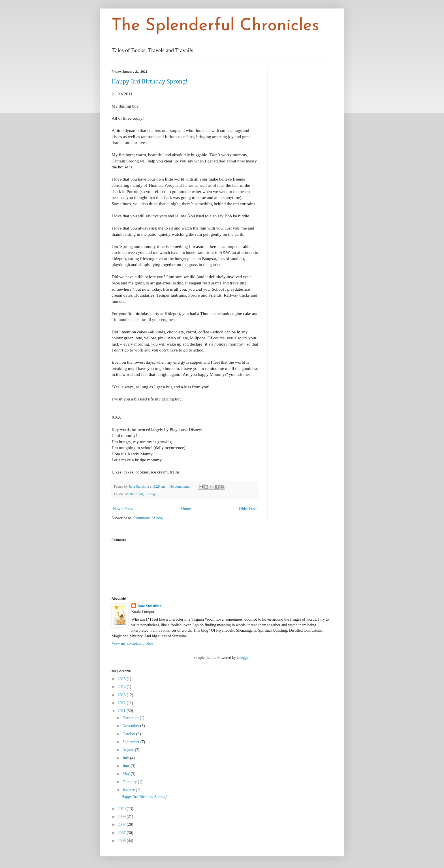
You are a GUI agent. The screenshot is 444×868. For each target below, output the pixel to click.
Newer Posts (123, 509)
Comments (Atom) (148, 518)
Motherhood (134, 494)
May (126, 774)
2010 (122, 809)
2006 (122, 841)
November (131, 726)
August (129, 750)
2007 (122, 833)
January (129, 790)
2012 (122, 703)
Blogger (243, 658)
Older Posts (248, 509)
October (129, 734)
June (126, 766)
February (130, 782)
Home (186, 509)
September (131, 742)
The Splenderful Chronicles (215, 26)
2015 (122, 679)
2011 (122, 711)
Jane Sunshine (149, 606)
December (131, 718)
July (126, 758)
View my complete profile (132, 643)
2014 (122, 687)
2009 (122, 817)
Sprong (150, 494)
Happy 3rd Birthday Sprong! (150, 82)
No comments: (180, 486)
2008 (122, 825)
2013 (122, 695)
